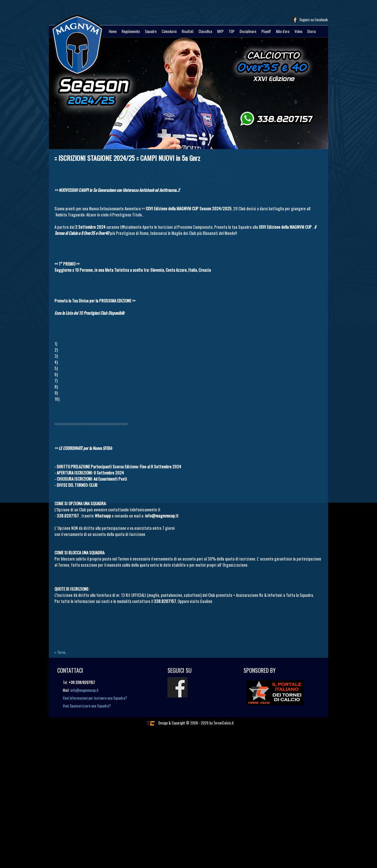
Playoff (266, 31)
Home (113, 31)
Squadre (151, 31)
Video (299, 31)
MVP (220, 31)
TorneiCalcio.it (224, 723)
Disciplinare (248, 31)
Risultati (188, 31)
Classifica (205, 31)
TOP (232, 31)
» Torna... (61, 652)
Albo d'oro (283, 31)
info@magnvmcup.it (84, 690)
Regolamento (131, 31)
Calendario (169, 31)
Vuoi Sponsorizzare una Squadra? (87, 706)
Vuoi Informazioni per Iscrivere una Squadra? (95, 698)
